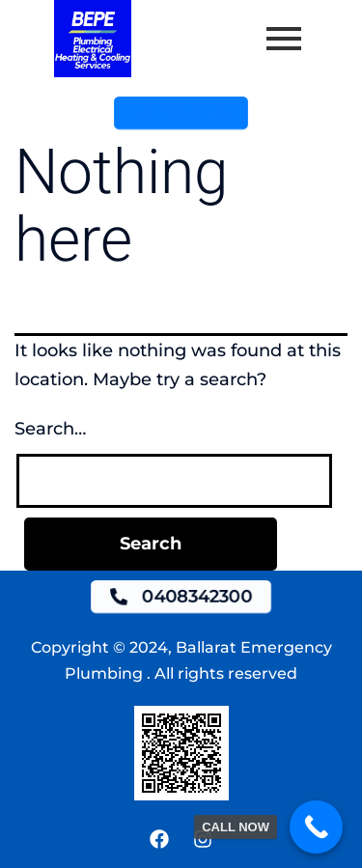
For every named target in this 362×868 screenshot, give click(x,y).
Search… (50, 429)
